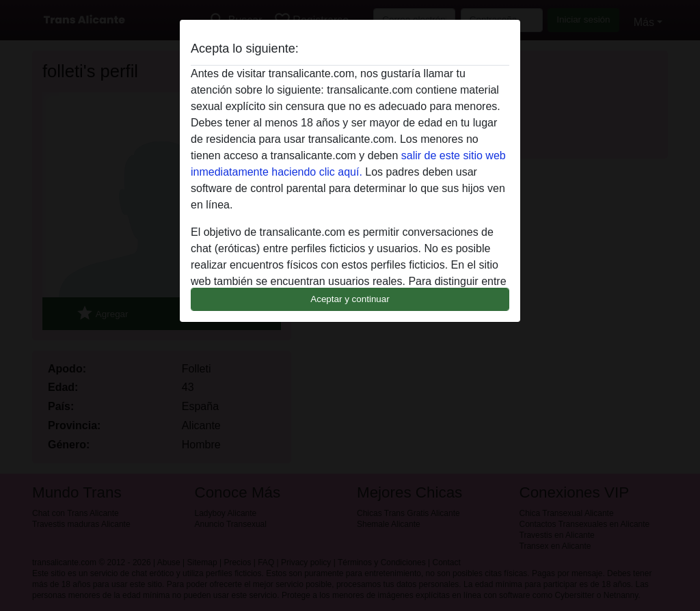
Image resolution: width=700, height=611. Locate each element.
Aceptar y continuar (350, 299)
